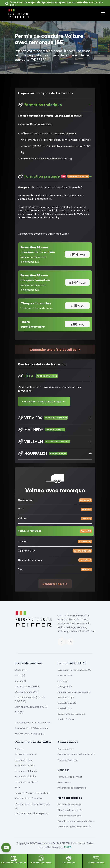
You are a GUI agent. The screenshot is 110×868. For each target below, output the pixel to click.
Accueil (19, 749)
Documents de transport (71, 714)
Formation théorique (40, 105)
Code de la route (67, 703)
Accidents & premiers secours (74, 692)
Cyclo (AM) (21, 670)
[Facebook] (61, 642)
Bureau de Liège (24, 760)
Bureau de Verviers (25, 765)
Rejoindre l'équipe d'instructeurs (32, 793)
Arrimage (62, 681)
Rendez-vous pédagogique (30, 734)
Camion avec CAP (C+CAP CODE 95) (30, 699)
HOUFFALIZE (43, 454)
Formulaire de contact (70, 777)
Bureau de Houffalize (26, 782)
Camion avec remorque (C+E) (31, 707)
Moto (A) (20, 675)
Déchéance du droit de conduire (33, 723)
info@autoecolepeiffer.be (72, 788)
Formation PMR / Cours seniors (32, 728)
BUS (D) (19, 712)
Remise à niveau (66, 719)
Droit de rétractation (69, 816)
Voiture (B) (21, 681)
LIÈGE (38, 376)
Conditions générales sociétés (74, 827)
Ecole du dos (65, 708)
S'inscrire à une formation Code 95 (32, 806)
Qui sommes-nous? (25, 754)
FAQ (17, 787)
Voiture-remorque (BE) (27, 686)
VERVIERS (43, 418)
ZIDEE (68, 847)
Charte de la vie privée (70, 810)
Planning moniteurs (68, 760)
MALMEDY (42, 430)
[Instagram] (70, 642)
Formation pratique (53, 176)
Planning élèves (66, 749)
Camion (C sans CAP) (27, 692)
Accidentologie (66, 697)
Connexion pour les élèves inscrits (76, 754)
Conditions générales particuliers (75, 821)
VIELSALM (44, 442)
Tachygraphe (65, 686)
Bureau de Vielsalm (25, 776)
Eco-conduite (65, 675)
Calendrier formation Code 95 (74, 670)
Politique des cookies (69, 805)
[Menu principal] (103, 14)
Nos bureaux (64, 782)
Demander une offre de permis (32, 813)
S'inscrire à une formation (29, 798)
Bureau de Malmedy (26, 771)
